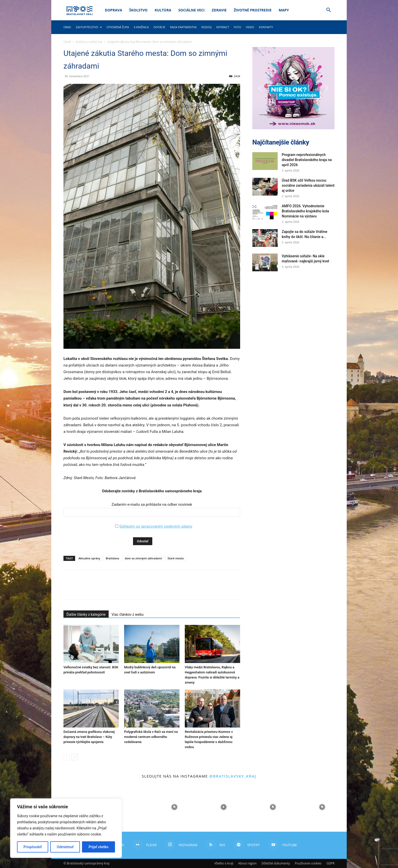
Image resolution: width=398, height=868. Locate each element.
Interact (223, 27)
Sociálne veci (192, 10)
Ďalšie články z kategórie (86, 614)
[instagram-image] (125, 807)
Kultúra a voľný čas (89, 42)
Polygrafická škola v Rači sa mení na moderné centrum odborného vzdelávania (151, 737)
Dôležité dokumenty (276, 863)
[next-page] (75, 757)
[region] (66, 828)
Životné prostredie (253, 10)
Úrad (67, 27)
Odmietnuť (65, 847)
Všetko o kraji (224, 863)
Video (250, 27)
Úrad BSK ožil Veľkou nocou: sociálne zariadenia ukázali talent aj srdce (308, 185)
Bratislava (113, 558)
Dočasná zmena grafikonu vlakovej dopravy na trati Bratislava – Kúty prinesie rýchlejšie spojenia (89, 737)
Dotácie (159, 27)
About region (247, 863)
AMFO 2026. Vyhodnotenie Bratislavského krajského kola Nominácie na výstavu (305, 211)
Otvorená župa (118, 27)
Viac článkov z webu (128, 614)
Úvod (67, 42)
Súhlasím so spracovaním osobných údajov (156, 526)
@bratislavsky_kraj (233, 776)
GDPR (330, 863)
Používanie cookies (308, 863)
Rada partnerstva (183, 27)
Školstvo (138, 10)
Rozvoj (206, 27)
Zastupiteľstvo (89, 27)
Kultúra (163, 10)
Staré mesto (176, 558)
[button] (328, 11)
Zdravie (219, 10)
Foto (237, 27)
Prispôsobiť (33, 847)
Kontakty (266, 27)
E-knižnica (141, 27)
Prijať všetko (98, 847)
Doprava (113, 10)
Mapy (284, 10)
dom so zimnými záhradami (143, 558)
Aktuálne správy (89, 558)
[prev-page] (67, 757)
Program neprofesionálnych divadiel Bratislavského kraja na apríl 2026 (307, 160)
